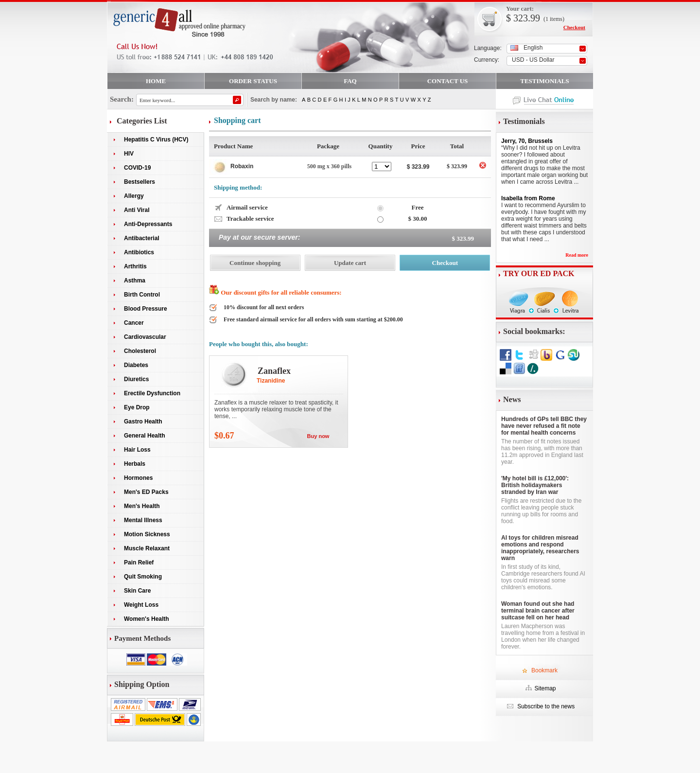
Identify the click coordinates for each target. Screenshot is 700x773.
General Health (145, 436)
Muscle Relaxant (147, 548)
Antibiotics (139, 252)
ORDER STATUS (253, 81)
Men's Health (142, 506)
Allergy (134, 196)
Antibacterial (142, 238)
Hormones (138, 478)
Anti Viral (137, 210)
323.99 (525, 18)
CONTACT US (448, 81)
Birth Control (142, 295)
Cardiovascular (145, 337)
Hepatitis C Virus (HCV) (156, 140)
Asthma (135, 281)
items (556, 19)
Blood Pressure (146, 309)
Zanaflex (274, 371)
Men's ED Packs (146, 492)
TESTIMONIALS (544, 81)
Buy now (318, 436)
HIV (129, 154)
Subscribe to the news (545, 706)
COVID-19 (137, 168)
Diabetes (136, 365)
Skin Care (137, 591)
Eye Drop (137, 407)
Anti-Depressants (148, 224)
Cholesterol (140, 351)
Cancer (134, 323)
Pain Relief (139, 562)
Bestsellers (140, 182)
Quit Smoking (143, 577)
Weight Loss (141, 605)
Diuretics (136, 379)
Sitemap (545, 688)
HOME (156, 81)
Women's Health (147, 619)
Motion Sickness (147, 534)
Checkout (574, 27)
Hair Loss (137, 450)
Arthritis (135, 266)
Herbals (135, 464)
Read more (577, 255)
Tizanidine (271, 381)
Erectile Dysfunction (152, 393)
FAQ (350, 81)
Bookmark (544, 670)
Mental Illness (143, 520)
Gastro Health (143, 422)
